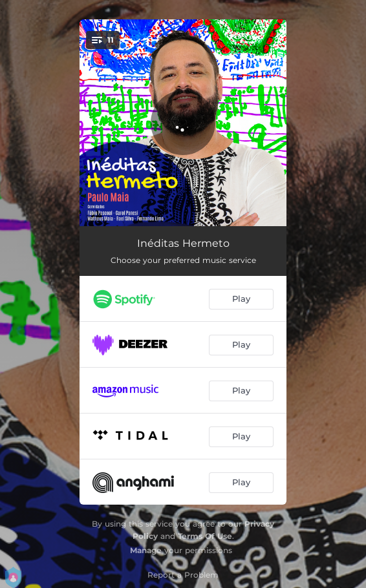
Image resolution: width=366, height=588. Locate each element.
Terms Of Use (205, 536)
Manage (146, 550)
